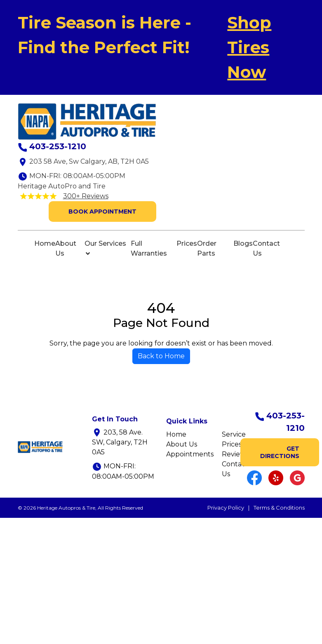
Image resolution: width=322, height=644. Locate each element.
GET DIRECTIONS (280, 452)
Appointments (190, 454)
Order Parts (207, 248)
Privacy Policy (226, 508)
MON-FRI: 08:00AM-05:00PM (77, 176)
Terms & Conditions (279, 508)
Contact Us (266, 248)
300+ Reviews (86, 196)
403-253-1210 (58, 146)
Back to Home (161, 356)
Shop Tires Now (249, 47)
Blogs (243, 243)
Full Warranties (149, 248)
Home (45, 243)
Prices (187, 243)
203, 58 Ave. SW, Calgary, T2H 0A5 (120, 442)
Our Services (105, 248)
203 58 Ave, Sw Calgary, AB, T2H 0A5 (89, 161)
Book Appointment (102, 212)
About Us (66, 248)
